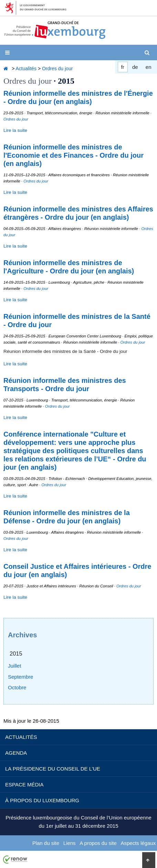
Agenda (16, 753)
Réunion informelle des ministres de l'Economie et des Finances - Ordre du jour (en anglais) (74, 155)
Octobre (17, 687)
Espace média (24, 785)
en (149, 67)
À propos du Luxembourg (42, 800)
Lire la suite (15, 130)
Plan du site (46, 843)
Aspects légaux (138, 843)
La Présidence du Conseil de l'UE (53, 769)
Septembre (20, 677)
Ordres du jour (57, 69)
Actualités (26, 69)
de (135, 67)
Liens (70, 843)
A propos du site (98, 843)
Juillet (14, 666)
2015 (16, 653)
